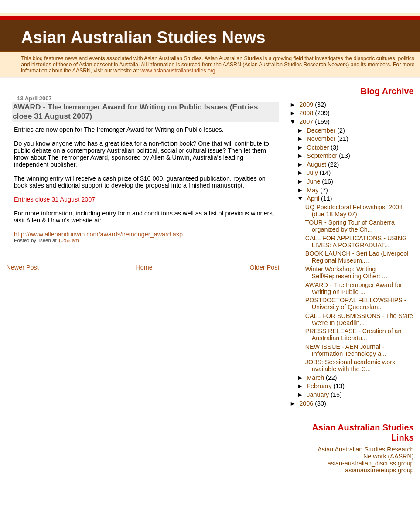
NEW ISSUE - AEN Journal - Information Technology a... (346, 350)
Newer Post (22, 267)
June (314, 181)
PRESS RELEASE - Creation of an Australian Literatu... (353, 335)
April (314, 198)
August (317, 164)
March (316, 378)
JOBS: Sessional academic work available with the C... (350, 366)
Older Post (264, 267)
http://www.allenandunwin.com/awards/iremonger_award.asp (98, 234)
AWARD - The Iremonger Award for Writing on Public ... (354, 288)
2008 (307, 113)
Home (144, 267)
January (319, 395)
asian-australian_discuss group (371, 463)
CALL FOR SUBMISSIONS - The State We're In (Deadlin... (359, 319)
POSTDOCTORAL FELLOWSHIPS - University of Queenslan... (356, 304)
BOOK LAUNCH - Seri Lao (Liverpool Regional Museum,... (357, 257)
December (322, 130)
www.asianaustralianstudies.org (178, 71)
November (322, 139)
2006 (307, 403)
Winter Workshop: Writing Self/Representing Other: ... (346, 273)
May (313, 190)
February (320, 386)
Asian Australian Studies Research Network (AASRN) (365, 453)
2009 (307, 105)
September (323, 156)
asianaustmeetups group (379, 470)
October (319, 147)
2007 (307, 122)
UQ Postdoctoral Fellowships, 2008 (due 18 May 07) (354, 211)
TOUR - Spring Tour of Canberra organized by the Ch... (350, 226)
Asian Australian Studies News (143, 37)
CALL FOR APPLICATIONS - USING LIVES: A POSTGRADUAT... (356, 242)
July (313, 173)
